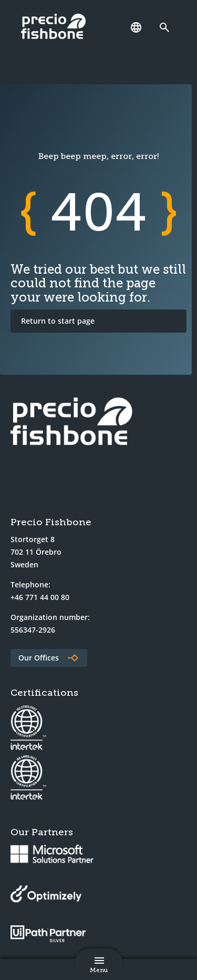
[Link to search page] (167, 27)
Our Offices (39, 658)
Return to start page (58, 321)
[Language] (136, 27)
